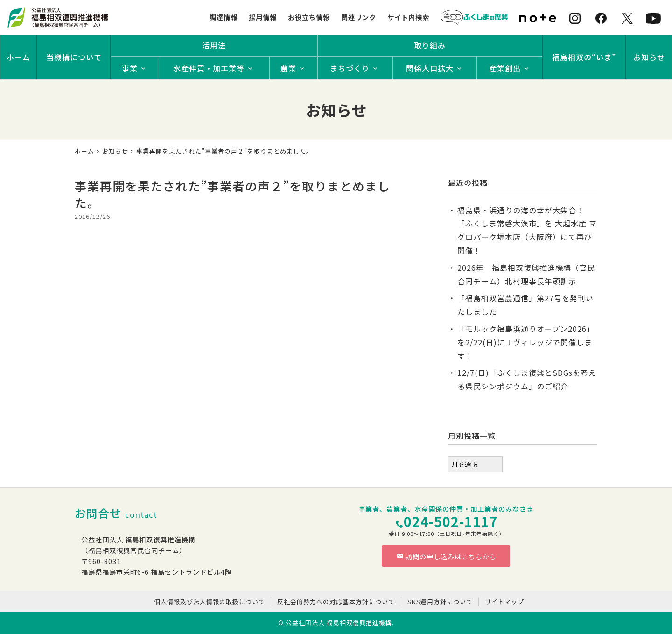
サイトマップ (504, 602)
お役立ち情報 (309, 17)
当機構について (74, 57)
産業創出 (505, 68)
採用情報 (263, 17)
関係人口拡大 (430, 68)
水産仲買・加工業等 (209, 68)
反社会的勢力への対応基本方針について (336, 602)
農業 (288, 68)
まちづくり (350, 68)
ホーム (18, 57)
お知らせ (649, 57)
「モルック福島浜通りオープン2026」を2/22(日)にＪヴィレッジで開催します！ (526, 342)
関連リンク (359, 17)
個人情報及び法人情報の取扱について (210, 602)
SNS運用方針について (440, 602)
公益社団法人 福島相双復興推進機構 (339, 623)
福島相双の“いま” (584, 57)
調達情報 (224, 17)
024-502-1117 (451, 521)
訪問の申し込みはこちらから (447, 556)
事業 (130, 68)
